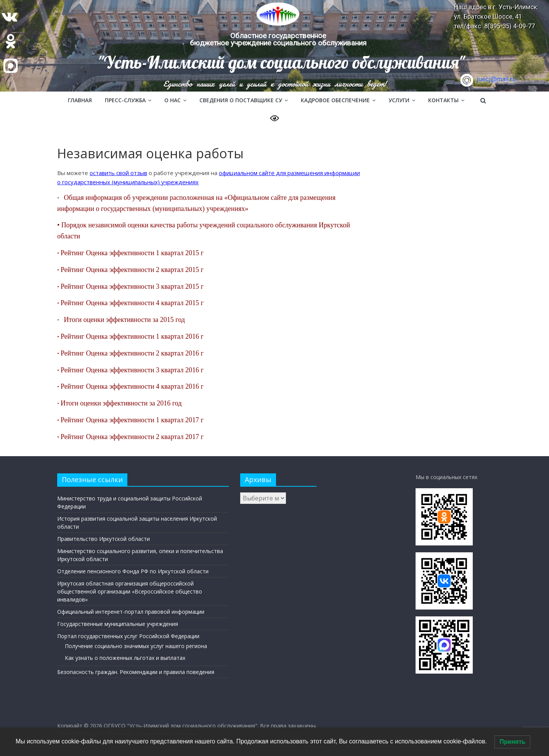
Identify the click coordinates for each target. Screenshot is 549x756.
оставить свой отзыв (118, 173)
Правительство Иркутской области (104, 539)
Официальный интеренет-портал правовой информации (131, 612)
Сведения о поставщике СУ (241, 100)
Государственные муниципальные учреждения (118, 624)
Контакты (443, 100)
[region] (274, 46)
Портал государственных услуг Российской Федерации (128, 636)
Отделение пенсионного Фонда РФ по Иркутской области (133, 571)
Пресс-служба (125, 100)
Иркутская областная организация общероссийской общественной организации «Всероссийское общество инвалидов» (130, 591)
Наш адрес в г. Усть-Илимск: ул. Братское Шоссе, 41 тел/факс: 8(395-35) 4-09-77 (496, 16)
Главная (80, 100)
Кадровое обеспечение (335, 100)
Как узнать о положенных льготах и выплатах (125, 658)
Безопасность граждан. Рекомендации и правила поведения (136, 672)
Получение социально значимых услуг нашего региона (136, 646)
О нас (173, 100)
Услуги (399, 100)
